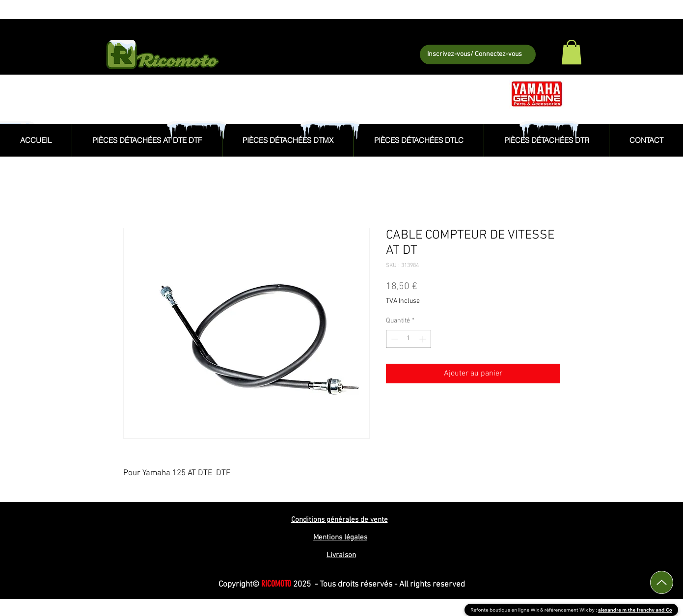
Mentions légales (340, 537)
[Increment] (423, 339)
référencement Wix (567, 610)
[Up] (662, 582)
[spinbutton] (409, 339)
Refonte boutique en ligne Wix (505, 610)
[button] (572, 52)
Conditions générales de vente (340, 520)
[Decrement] (394, 339)
